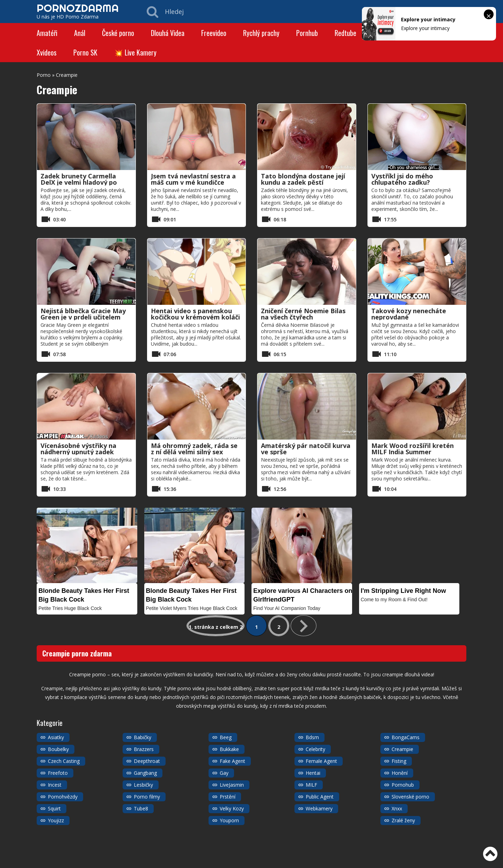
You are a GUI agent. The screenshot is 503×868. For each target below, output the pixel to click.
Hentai (313, 773)
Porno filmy (147, 797)
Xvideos (47, 52)
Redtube (345, 33)
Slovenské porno (410, 797)
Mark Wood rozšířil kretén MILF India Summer (413, 449)
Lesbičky (143, 785)
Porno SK (85, 52)
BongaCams (406, 737)
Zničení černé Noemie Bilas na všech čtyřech (303, 314)
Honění (400, 773)
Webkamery (319, 808)
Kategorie (455, 861)
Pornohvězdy (63, 797)
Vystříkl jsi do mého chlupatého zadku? (402, 179)
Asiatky (56, 737)
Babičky (143, 737)
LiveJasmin (232, 785)
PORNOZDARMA (78, 8)
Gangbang (145, 773)
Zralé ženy (403, 820)
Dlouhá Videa (168, 33)
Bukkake (229, 749)
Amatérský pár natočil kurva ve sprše (306, 449)
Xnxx (397, 808)
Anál (80, 33)
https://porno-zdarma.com (85, 843)
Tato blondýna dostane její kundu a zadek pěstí (303, 179)
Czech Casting (64, 761)
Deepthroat (147, 761)
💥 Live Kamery (135, 52)
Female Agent (321, 761)
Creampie (402, 749)
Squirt (54, 808)
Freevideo (214, 33)
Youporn (229, 820)
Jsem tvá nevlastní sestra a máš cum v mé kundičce (193, 179)
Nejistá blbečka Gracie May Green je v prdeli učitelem (83, 314)
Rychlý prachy (261, 33)
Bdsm (312, 737)
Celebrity (315, 749)
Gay (224, 773)
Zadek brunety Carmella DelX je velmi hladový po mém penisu (79, 182)
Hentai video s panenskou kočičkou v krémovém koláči (195, 314)
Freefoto (58, 773)
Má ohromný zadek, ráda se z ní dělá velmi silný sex (194, 449)
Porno (44, 75)
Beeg (226, 737)
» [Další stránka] (304, 626)
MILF (311, 785)
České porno (118, 33)
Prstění (228, 797)
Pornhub (307, 33)
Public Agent (320, 797)
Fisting (399, 761)
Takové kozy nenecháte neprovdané (409, 314)
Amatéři (47, 33)
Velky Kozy (232, 808)
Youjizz (56, 820)
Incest (55, 785)
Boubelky (58, 749)
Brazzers (144, 749)
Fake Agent (232, 761)
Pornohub (403, 785)
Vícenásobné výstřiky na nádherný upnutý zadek (78, 449)
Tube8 (141, 808)
